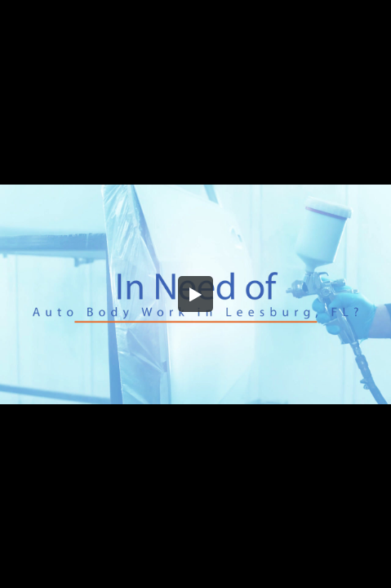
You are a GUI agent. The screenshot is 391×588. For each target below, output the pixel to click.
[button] (196, 294)
